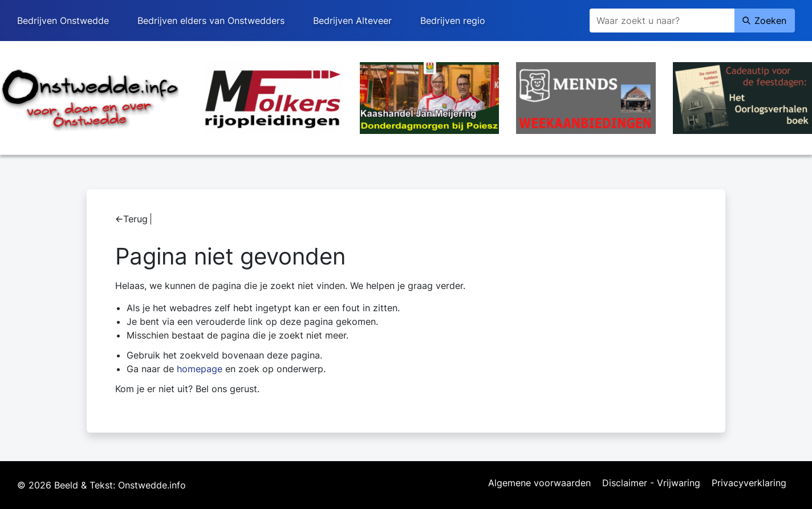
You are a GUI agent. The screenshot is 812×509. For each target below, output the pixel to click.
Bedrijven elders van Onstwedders (211, 21)
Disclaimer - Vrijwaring (651, 483)
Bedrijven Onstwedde (63, 21)
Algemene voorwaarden (539, 483)
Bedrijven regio (453, 21)
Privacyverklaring (749, 483)
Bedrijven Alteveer (352, 21)
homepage (200, 369)
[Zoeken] (662, 21)
